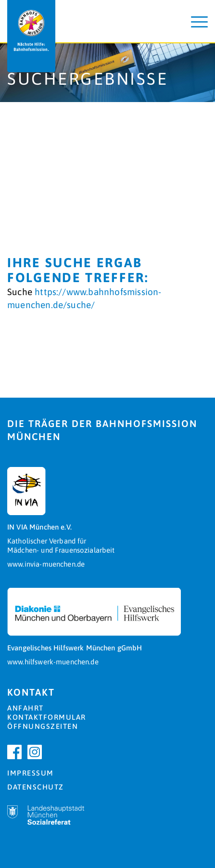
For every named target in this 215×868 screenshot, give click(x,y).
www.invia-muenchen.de (46, 564)
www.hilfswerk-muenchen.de (53, 662)
